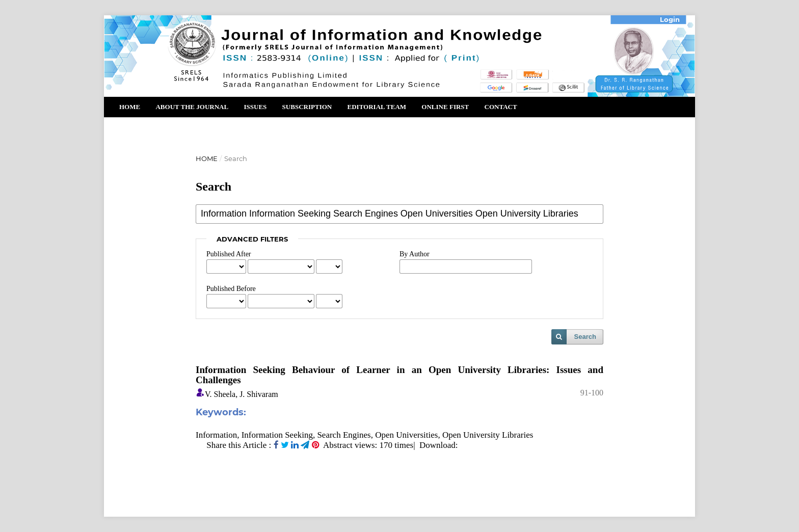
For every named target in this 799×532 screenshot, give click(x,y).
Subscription (307, 107)
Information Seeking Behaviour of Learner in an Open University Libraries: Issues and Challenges (400, 375)
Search (585, 337)
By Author (415, 254)
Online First (445, 107)
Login (670, 19)
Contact (501, 107)
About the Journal (192, 107)
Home (130, 107)
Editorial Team (377, 107)
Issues (255, 107)
